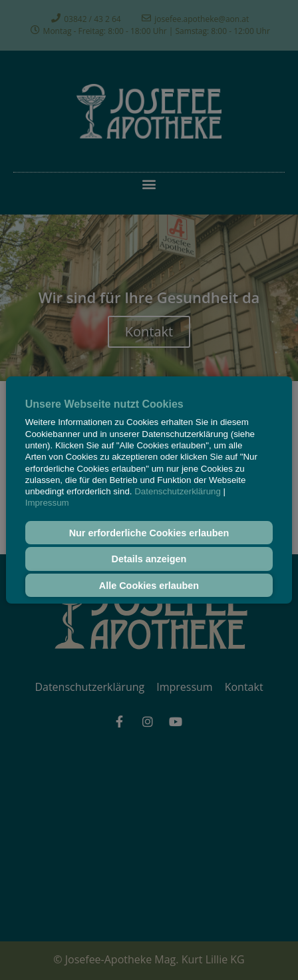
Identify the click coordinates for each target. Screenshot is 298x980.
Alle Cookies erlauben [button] (149, 586)
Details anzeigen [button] (149, 559)
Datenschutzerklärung (178, 491)
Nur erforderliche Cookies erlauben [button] (149, 533)
